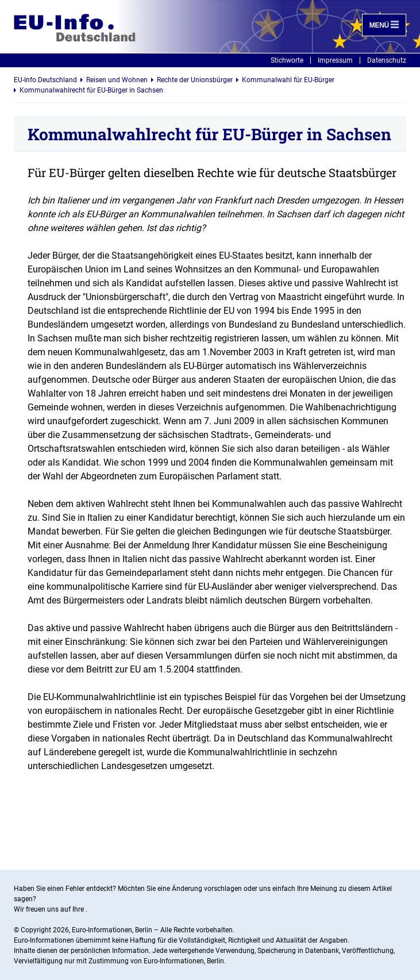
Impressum (335, 60)
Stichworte (287, 60)
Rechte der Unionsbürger (195, 80)
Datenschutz (387, 60)
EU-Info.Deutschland (45, 80)
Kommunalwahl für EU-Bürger (288, 80)
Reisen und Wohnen (117, 80)
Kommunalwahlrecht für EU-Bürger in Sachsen (91, 90)
